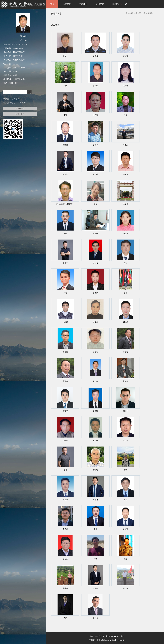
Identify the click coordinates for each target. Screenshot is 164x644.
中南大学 (100, 640)
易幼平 (95, 145)
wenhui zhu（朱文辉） (65, 204)
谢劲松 (95, 174)
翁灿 (95, 204)
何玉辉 (95, 470)
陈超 (65, 618)
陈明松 (126, 588)
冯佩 (95, 529)
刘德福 (126, 322)
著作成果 (100, 4)
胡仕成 (65, 440)
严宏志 (126, 145)
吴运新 (126, 174)
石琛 (126, 263)
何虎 (126, 470)
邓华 (95, 559)
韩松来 (65, 500)
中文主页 (137, 13)
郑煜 (65, 86)
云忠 (126, 115)
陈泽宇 (95, 588)
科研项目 (83, 4)
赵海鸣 (95, 86)
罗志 (65, 293)
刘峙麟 (65, 322)
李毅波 (95, 293)
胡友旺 (95, 411)
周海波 (95, 56)
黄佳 (65, 470)
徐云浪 (65, 174)
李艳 (126, 293)
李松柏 (95, 352)
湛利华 (126, 86)
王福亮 (126, 204)
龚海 (126, 500)
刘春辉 (65, 352)
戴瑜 (126, 559)
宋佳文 (65, 263)
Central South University (115, 640)
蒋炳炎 (126, 381)
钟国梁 (126, 56)
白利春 (95, 618)
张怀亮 (95, 115)
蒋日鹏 (95, 381)
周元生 (65, 56)
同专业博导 (20, 108)
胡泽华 (65, 411)
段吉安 (65, 559)
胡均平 (95, 440)
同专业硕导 (20, 114)
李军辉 (65, 381)
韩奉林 (95, 500)
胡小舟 (126, 411)
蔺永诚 (126, 352)
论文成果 (67, 4)
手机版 (92, 640)
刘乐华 (95, 322)
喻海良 (65, 145)
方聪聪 (126, 529)
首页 (52, 4)
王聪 (65, 233)
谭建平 (95, 233)
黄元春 (126, 440)
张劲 (65, 115)
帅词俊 (95, 263)
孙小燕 (126, 233)
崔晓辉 (65, 588)
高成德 (65, 529)
